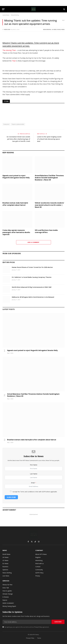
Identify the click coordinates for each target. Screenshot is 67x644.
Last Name (34, 474)
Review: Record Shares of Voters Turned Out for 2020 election (32, 267)
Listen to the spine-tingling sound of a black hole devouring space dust (49, 139)
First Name (34, 465)
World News (61, 29)
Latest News (6, 15)
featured (6, 124)
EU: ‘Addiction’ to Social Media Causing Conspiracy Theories (32, 277)
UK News (54, 29)
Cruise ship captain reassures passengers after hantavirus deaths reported (16, 232)
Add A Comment (33, 242)
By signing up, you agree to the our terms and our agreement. (26, 627)
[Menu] (3, 9)
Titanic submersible (18, 124)
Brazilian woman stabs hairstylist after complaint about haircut (15, 204)
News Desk (7, 29)
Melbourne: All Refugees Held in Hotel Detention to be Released (33, 297)
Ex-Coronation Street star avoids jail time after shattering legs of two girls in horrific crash (18, 139)
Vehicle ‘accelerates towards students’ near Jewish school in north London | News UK (49, 205)
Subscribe (11, 497)
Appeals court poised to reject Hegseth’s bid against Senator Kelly (16, 177)
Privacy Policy (38, 627)
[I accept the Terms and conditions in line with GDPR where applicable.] (11, 491)
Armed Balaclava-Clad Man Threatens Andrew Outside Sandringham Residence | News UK (49, 178)
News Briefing (15, 15)
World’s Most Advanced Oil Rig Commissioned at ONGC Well (32, 287)
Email (33, 483)
